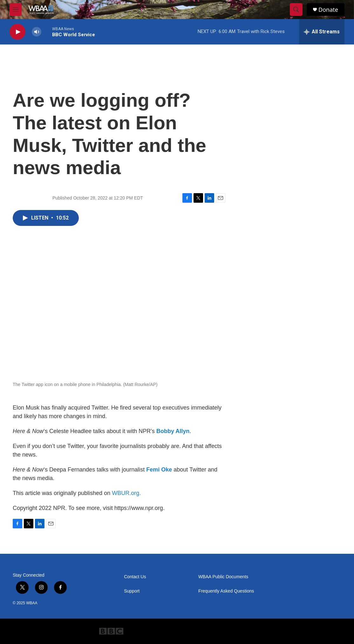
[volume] (37, 32)
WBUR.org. (126, 493)
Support (132, 591)
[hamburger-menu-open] (16, 10)
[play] (17, 32)
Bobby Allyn (173, 431)
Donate (328, 10)
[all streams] (322, 32)
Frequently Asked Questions (226, 591)
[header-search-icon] (296, 10)
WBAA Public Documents (223, 577)
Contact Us (135, 577)
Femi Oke (159, 470)
